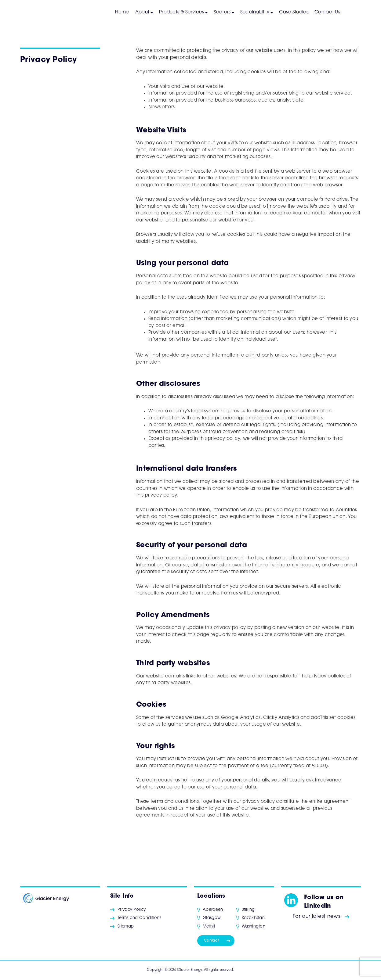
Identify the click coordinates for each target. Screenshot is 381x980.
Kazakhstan (253, 918)
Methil (209, 926)
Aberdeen (213, 910)
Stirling (248, 910)
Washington (254, 926)
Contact (211, 941)
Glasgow (212, 918)
